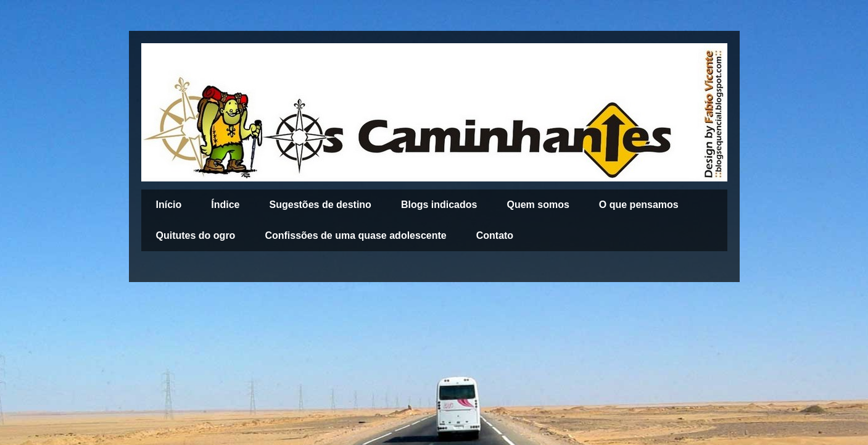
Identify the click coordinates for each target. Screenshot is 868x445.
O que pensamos (639, 205)
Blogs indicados (439, 205)
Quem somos (538, 205)
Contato (495, 235)
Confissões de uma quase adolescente (355, 235)
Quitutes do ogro (196, 235)
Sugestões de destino (320, 205)
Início (169, 205)
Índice (225, 205)
